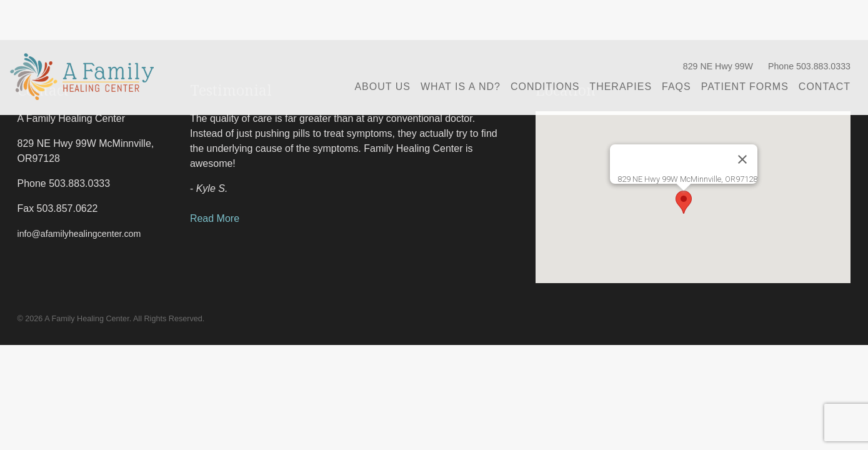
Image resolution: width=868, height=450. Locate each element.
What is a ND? (461, 87)
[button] (684, 202)
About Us (382, 87)
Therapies (621, 87)
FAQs (676, 87)
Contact (825, 87)
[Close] (742, 159)
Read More (215, 218)
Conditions (545, 87)
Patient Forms (745, 87)
